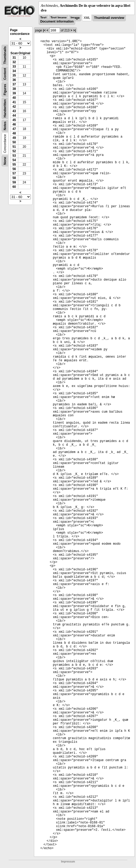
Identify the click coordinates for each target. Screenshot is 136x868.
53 (14, 156)
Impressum (68, 862)
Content (5, 74)
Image (75, 18)
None (5, 161)
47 (14, 129)
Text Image (58, 18)
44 (14, 116)
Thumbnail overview (109, 18)
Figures (5, 90)
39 (14, 93)
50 (14, 142)
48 (14, 133)
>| (74, 30)
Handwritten (5, 108)
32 (14, 62)
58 (14, 178)
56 (14, 169)
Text (43, 18)
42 (14, 107)
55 (14, 165)
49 (14, 138)
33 (14, 67)
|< (44, 30)
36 (14, 80)
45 (14, 120)
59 (14, 182)
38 (14, 89)
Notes (5, 126)
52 (14, 151)
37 (14, 84)
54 (14, 160)
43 (14, 111)
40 (14, 98)
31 (14, 58)
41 (14, 102)
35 (14, 75)
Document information (57, 21)
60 (14, 187)
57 (14, 173)
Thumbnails (5, 55)
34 (14, 71)
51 (14, 147)
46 (14, 124)
